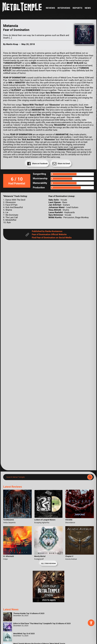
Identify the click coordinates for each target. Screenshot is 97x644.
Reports (77, 8)
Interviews (64, 8)
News (88, 8)
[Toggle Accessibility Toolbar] (91, 623)
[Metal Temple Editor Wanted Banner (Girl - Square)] (48, 602)
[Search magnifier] (90, 477)
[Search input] (46, 477)
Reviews (50, 8)
